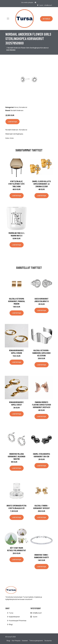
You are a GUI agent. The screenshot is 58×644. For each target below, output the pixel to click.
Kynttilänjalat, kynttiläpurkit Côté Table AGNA (17, 184)
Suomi (41, 5)
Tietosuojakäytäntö (36, 641)
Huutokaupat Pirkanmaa (18, 621)
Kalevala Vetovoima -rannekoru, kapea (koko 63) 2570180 (41, 353)
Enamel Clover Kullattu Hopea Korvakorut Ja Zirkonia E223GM (41, 184)
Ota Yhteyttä (16, 641)
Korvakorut (23, 107)
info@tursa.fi (48, 5)
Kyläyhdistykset (14, 617)
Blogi (11, 624)
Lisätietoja (12, 122)
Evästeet (25, 641)
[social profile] (35, 2)
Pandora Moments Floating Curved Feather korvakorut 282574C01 (42, 405)
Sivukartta (48, 641)
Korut (16, 107)
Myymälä (46, 19)
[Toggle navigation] (8, 19)
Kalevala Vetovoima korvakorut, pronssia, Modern (17, 301)
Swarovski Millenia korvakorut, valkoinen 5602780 (17, 456)
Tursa (11, 613)
